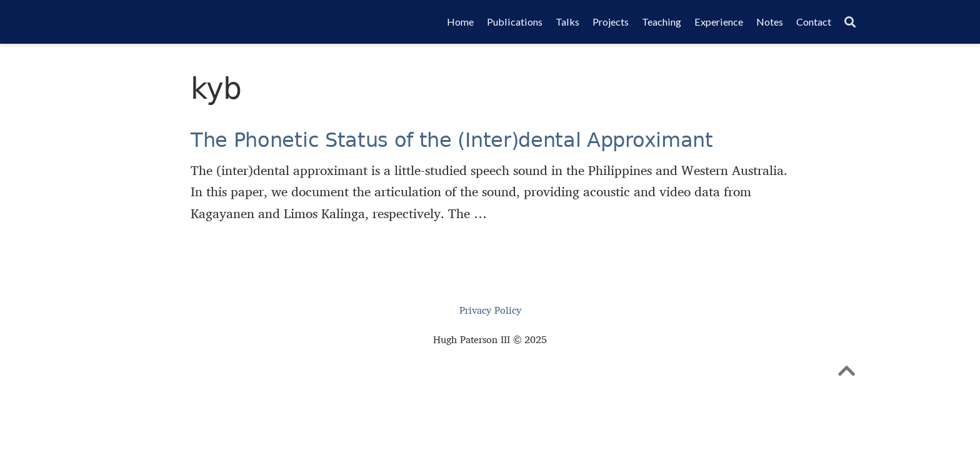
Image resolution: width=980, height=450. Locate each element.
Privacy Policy (490, 310)
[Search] (850, 22)
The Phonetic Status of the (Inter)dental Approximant (452, 140)
